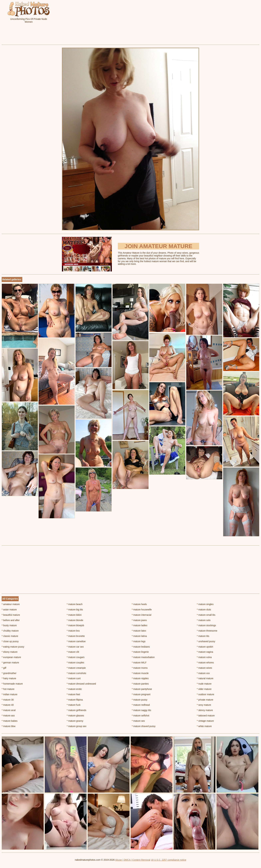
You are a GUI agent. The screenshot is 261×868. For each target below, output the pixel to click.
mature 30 (8, 700)
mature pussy (140, 700)
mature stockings (206, 625)
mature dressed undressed (81, 684)
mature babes (10, 721)
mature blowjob (75, 625)
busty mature (9, 625)
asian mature (9, 610)
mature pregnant (141, 694)
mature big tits (75, 610)
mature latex (139, 631)
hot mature (8, 689)
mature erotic (74, 689)
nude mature (204, 684)
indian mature (9, 694)
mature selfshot (141, 716)
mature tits (203, 636)
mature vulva (204, 657)
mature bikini (74, 615)
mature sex (138, 721)
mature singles (205, 604)
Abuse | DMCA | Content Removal (133, 860)
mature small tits (206, 615)
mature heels (139, 604)
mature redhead (141, 705)
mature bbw (9, 726)
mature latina (139, 636)
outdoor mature (205, 694)
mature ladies (140, 625)
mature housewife (142, 610)
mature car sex (75, 647)
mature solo (204, 620)
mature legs (139, 641)
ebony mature (10, 652)
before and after (11, 620)
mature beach (75, 604)
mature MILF (139, 663)
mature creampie (76, 668)
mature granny (75, 721)
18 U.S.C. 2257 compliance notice (169, 860)
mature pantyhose (142, 689)
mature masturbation (143, 657)
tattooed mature (206, 716)
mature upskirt (205, 647)
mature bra (73, 631)
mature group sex (77, 726)
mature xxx (203, 673)
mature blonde (75, 620)
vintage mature (205, 721)
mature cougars (76, 657)
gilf (4, 668)
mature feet (73, 694)
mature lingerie (140, 652)
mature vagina (205, 652)
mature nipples (140, 678)
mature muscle (140, 673)
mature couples (75, 663)
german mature (10, 663)
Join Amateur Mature (158, 246)
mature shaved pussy (144, 726)
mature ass (8, 716)
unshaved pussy (206, 641)
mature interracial (142, 615)
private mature (205, 700)
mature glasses (75, 716)
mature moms (140, 668)
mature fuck (74, 705)
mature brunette (76, 636)
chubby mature (10, 631)
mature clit (73, 652)
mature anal (9, 710)
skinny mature (205, 710)
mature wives (204, 668)
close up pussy (10, 641)
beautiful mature (11, 615)
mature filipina (75, 700)
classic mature (10, 636)
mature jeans (139, 620)
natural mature (205, 678)
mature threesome (207, 631)
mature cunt (74, 678)
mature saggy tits (141, 710)
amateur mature (11, 604)
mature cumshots (76, 673)
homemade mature (12, 684)
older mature (204, 689)
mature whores (205, 663)
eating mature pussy (13, 647)
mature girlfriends (77, 710)
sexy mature (204, 705)
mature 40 (8, 705)
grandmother (9, 673)
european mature (11, 657)
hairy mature (9, 678)
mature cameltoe (76, 641)
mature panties (140, 684)
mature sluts (204, 610)
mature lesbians (141, 647)
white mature (204, 726)
